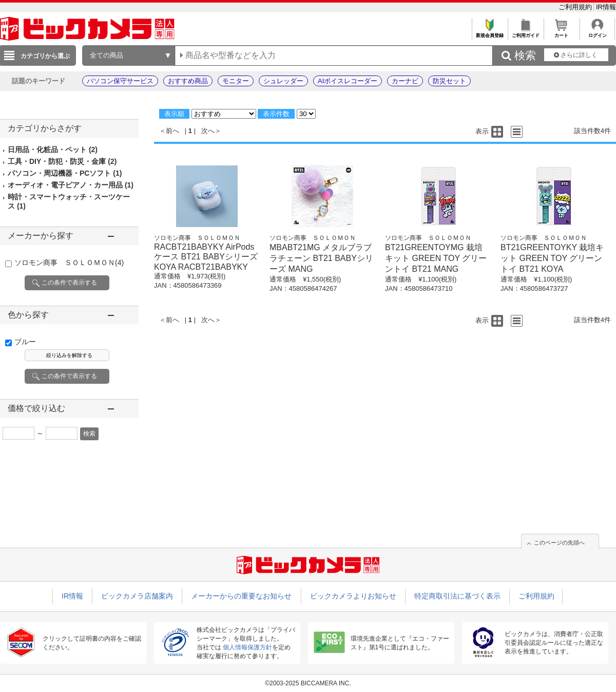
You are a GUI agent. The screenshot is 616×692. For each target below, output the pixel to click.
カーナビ (405, 81)
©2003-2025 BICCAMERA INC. (308, 683)
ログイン (597, 33)
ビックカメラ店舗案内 (137, 596)
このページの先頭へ (559, 543)
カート (561, 33)
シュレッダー (283, 81)
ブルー (25, 342)
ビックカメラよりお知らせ (353, 596)
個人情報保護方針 (247, 647)
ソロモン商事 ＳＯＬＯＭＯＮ (69, 263)
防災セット (449, 81)
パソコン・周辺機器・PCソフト (65, 173)
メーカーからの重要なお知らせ (241, 596)
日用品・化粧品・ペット (53, 149)
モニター (236, 81)
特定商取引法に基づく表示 (457, 596)
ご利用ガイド (525, 33)
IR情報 (606, 7)
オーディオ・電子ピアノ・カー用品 (71, 185)
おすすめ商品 (188, 81)
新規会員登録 (489, 33)
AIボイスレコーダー (348, 81)
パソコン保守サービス (120, 81)
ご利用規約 (576, 7)
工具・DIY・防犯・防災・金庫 (62, 161)
